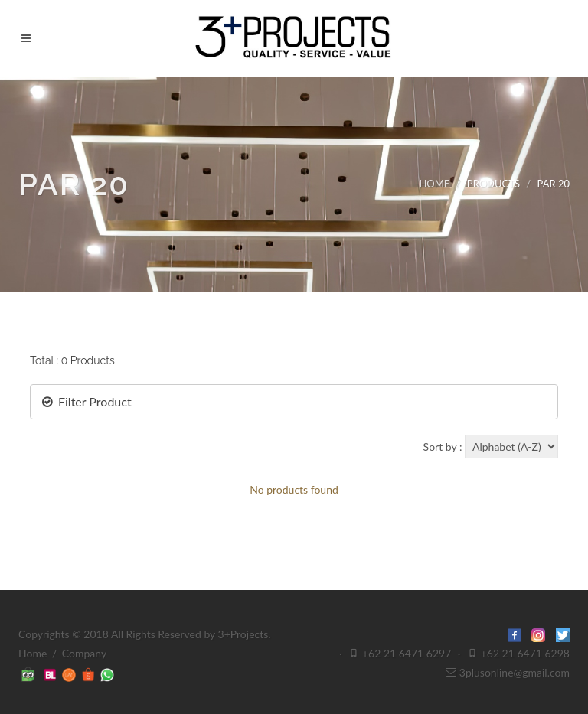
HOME (434, 184)
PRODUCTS (493, 184)
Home (33, 653)
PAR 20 (553, 184)
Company (84, 653)
